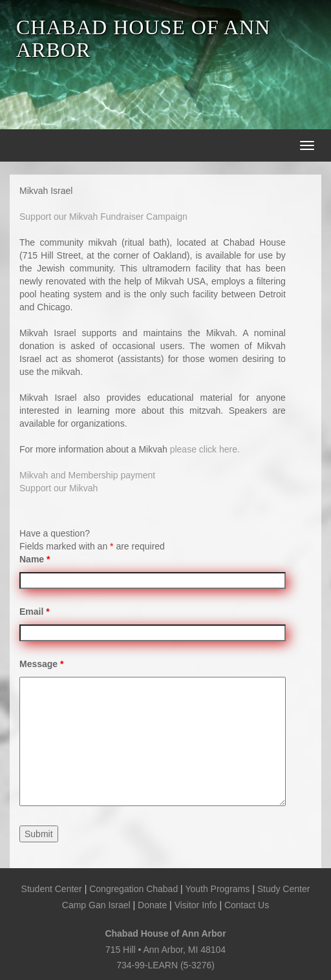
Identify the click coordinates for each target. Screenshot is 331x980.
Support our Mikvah (59, 488)
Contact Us (247, 905)
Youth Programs (217, 889)
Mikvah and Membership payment (87, 475)
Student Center (52, 889)
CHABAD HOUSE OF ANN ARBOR (143, 38)
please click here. (205, 449)
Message (42, 664)
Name (35, 559)
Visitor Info (196, 905)
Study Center (284, 889)
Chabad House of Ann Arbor (165, 933)
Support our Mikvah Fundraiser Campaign (103, 217)
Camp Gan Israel (96, 905)
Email (35, 612)
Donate (152, 905)
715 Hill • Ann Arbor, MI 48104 (165, 950)
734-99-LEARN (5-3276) (165, 965)
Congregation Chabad (133, 889)
